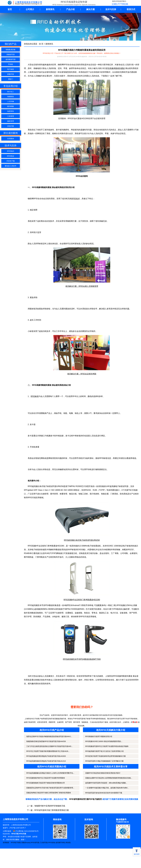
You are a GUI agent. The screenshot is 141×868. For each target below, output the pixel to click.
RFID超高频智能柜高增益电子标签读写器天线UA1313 (46, 761)
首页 (10, 9)
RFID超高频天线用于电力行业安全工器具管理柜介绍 (105, 751)
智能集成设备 (11, 50)
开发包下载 (11, 161)
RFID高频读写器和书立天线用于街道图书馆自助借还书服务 (107, 746)
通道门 (11, 79)
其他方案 (11, 126)
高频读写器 (11, 54)
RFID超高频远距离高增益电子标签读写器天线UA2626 (46, 756)
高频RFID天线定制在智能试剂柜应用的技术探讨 (103, 773)
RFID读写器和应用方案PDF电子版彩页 (85, 799)
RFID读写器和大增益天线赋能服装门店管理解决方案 (105, 761)
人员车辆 (11, 101)
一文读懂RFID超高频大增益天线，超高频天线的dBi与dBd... (107, 788)
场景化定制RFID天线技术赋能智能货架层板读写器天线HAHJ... (49, 736)
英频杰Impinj (26, 843)
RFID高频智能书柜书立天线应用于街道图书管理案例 (46, 778)
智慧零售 (11, 111)
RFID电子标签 (16, 843)
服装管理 (11, 121)
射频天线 (11, 74)
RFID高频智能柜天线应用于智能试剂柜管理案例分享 (46, 783)
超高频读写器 (11, 59)
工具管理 (11, 116)
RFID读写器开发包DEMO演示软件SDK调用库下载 (104, 793)
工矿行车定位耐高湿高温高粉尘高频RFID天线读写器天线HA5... (49, 746)
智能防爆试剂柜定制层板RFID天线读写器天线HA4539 (46, 741)
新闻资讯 (50, 9)
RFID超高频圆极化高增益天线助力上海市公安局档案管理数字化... (50, 773)
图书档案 (11, 106)
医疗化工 (11, 92)
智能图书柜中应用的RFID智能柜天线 (50, 806)
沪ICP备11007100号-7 (18, 828)
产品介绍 (70, 9)
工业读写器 (44, 843)
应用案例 (11, 139)
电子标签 (11, 69)
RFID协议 (11, 156)
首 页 (41, 44)
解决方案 (91, 9)
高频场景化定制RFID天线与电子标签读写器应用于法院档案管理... (50, 788)
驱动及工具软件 (11, 166)
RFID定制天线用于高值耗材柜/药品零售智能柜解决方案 (106, 756)
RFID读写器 (35, 843)
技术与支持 (111, 9)
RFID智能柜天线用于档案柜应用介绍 (99, 736)
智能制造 (11, 97)
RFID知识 (11, 151)
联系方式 (131, 9)
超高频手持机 (60, 843)
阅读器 (68, 843)
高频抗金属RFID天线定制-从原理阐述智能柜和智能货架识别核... (109, 778)
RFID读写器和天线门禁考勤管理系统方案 (52, 810)
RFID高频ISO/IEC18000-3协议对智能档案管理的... (104, 741)
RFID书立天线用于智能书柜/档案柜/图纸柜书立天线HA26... (48, 751)
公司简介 (30, 9)
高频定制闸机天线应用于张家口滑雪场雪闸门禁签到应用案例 (49, 793)
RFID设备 (52, 843)
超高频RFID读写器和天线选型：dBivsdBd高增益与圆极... (106, 783)
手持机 (11, 64)
